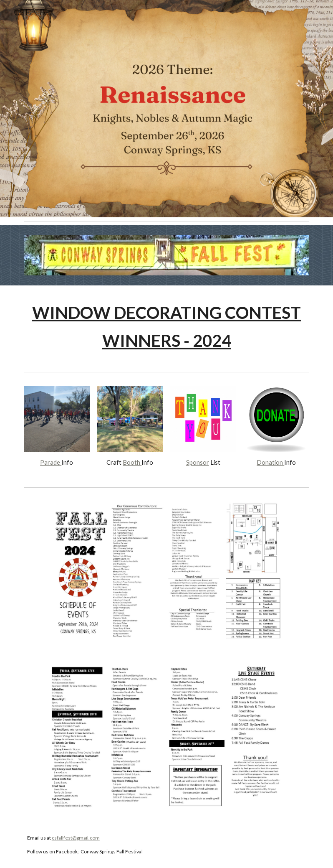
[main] (166, 327)
